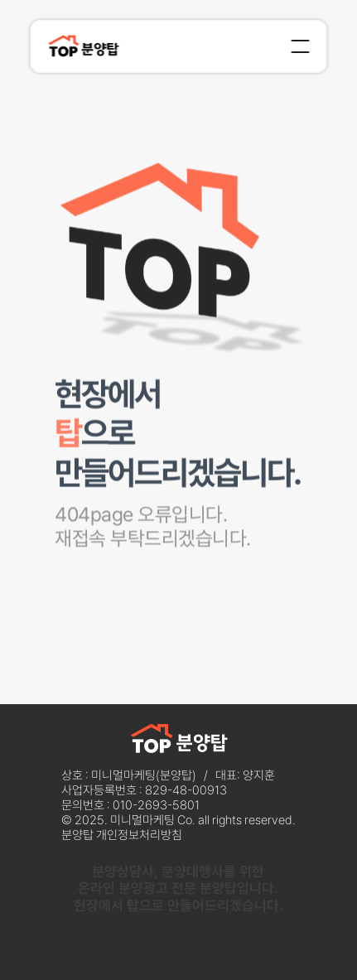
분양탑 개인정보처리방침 (122, 835)
